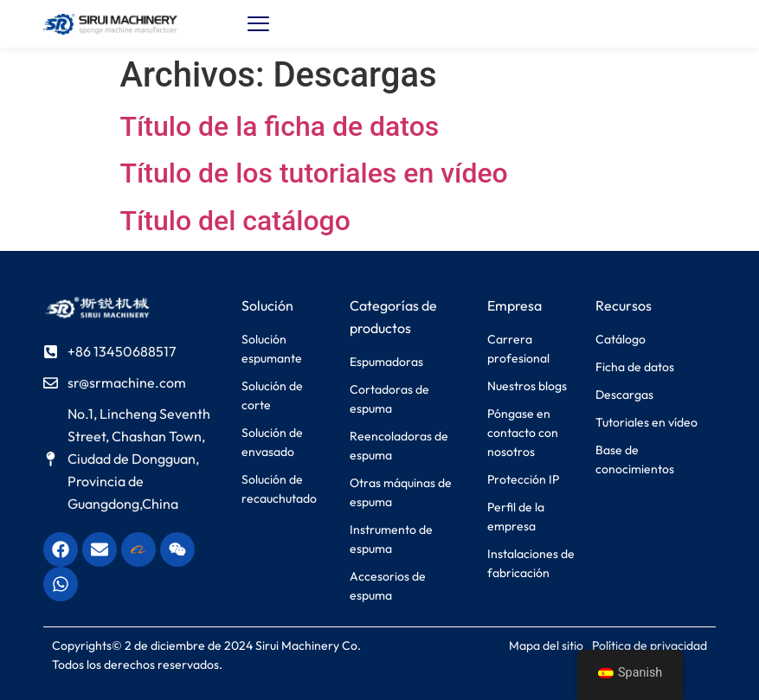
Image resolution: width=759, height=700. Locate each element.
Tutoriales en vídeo (646, 422)
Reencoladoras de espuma (399, 446)
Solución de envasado (272, 442)
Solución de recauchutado (279, 489)
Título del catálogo (235, 221)
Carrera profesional (518, 349)
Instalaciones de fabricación (531, 563)
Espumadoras (386, 362)
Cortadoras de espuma (389, 399)
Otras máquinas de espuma (401, 492)
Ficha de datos (635, 367)
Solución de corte (272, 395)
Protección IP (523, 479)
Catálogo (621, 339)
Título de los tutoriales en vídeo (314, 173)
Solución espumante (272, 349)
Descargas (624, 395)
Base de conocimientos (635, 459)
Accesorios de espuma (388, 586)
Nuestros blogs (527, 386)
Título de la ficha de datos (280, 126)
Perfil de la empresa (516, 517)
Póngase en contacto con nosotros (523, 433)
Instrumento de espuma (391, 539)
